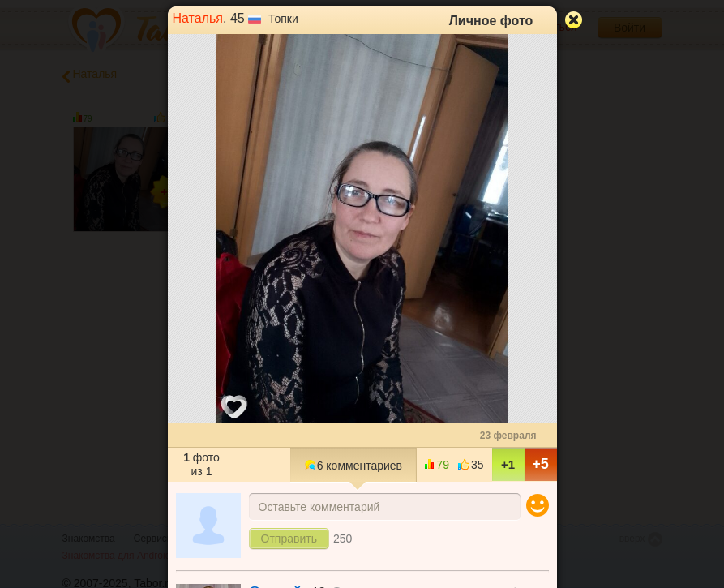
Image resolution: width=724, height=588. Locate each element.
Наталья (198, 18)
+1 (508, 464)
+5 (540, 464)
